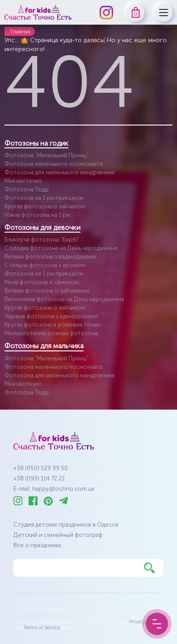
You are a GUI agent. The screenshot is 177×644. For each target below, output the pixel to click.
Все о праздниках (37, 545)
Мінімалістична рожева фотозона (51, 333)
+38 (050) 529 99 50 (41, 468)
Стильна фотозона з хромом (45, 265)
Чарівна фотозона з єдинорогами (51, 316)
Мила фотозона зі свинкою (42, 282)
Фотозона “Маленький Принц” (46, 155)
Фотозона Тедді (27, 189)
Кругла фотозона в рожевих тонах (52, 325)
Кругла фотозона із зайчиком (45, 206)
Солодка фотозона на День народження (61, 248)
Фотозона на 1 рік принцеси (44, 198)
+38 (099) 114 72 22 (39, 478)
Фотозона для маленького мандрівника (59, 172)
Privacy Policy (145, 622)
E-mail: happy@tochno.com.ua (54, 489)
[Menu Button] (157, 624)
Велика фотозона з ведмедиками (51, 257)
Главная (21, 31)
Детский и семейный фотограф (58, 535)
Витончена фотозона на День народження (64, 299)
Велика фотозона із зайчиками (47, 291)
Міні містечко (23, 181)
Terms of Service (42, 628)
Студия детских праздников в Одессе (66, 525)
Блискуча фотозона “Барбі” (42, 240)
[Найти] (149, 568)
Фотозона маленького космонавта (54, 164)
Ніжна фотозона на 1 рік (37, 215)
